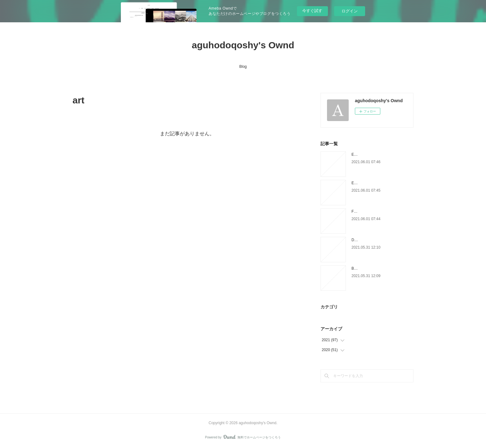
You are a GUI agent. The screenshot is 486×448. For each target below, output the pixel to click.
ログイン (350, 11)
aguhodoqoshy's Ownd (243, 45)
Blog (243, 67)
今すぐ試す (312, 11)
